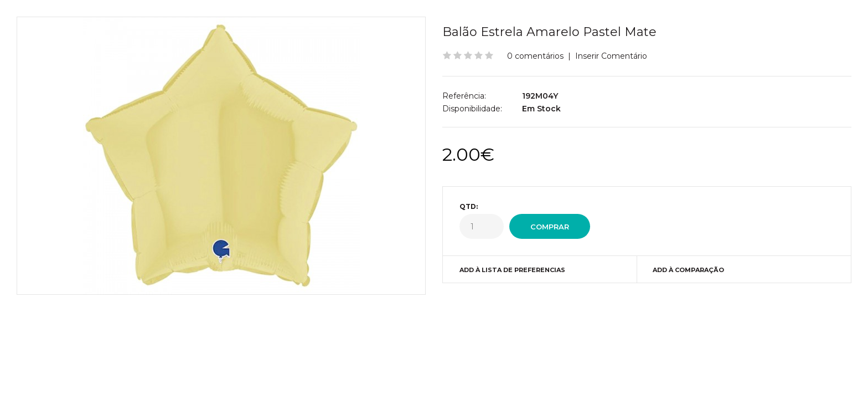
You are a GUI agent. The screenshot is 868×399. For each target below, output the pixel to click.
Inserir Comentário (611, 56)
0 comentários (535, 56)
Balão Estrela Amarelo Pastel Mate (549, 32)
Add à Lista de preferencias (512, 270)
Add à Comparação (688, 270)
